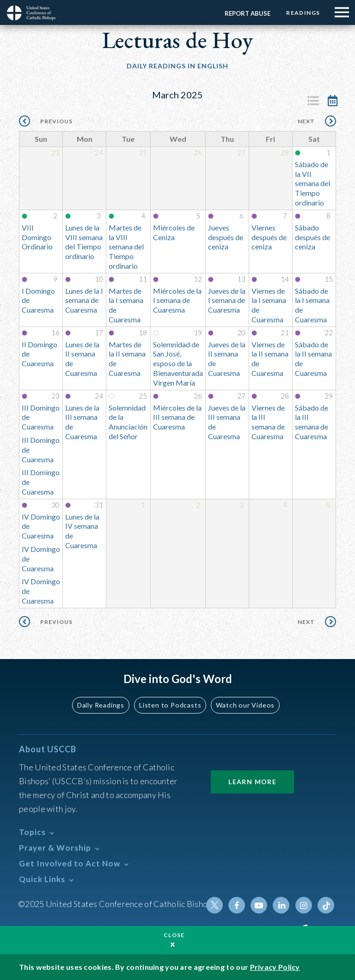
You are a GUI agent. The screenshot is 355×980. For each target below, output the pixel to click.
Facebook (237, 905)
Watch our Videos (245, 705)
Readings (303, 13)
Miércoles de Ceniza (174, 232)
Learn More (252, 782)
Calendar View (332, 101)
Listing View (313, 101)
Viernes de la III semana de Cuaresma (268, 422)
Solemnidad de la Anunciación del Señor (128, 422)
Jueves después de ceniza (226, 237)
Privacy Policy (275, 967)
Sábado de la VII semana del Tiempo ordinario (312, 183)
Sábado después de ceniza (312, 237)
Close (174, 935)
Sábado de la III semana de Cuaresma (312, 422)
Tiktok (326, 905)
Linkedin (282, 905)
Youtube (259, 905)
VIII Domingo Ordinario (37, 237)
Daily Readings (102, 705)
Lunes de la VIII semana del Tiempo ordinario (84, 242)
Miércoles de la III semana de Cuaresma (177, 417)
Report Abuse (247, 13)
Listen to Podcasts (171, 705)
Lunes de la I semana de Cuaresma (84, 300)
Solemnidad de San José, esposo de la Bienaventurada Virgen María (178, 363)
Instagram (304, 905)
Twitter (215, 905)
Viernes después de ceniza (269, 237)
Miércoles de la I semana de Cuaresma (177, 300)
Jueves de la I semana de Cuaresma (227, 300)
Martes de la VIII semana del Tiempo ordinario (126, 247)
